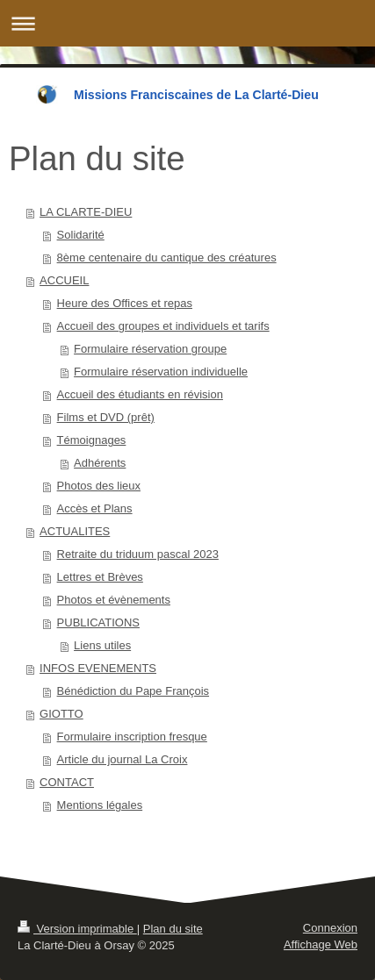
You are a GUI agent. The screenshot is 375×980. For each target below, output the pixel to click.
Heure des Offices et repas (125, 303)
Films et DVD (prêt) (106, 417)
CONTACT (67, 782)
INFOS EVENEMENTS (98, 668)
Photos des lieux (99, 486)
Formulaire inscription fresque (132, 737)
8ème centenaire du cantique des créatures (167, 258)
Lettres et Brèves (100, 577)
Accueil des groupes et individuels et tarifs (163, 326)
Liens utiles (102, 645)
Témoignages (92, 440)
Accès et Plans (95, 508)
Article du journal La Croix (123, 759)
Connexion (330, 928)
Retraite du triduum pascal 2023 (138, 554)
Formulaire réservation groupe (150, 349)
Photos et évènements (114, 600)
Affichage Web (321, 944)
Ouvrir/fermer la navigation (187, 23)
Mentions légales (100, 805)
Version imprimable (77, 929)
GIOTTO (61, 714)
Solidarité (81, 235)
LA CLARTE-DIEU (86, 212)
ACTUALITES (75, 531)
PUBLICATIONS (98, 622)
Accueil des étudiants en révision (140, 394)
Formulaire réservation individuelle (161, 372)
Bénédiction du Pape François (133, 691)
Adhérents (100, 463)
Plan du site (173, 929)
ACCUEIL (64, 280)
